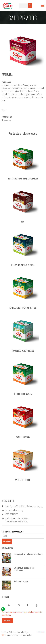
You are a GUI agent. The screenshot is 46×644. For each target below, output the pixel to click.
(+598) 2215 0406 (11, 514)
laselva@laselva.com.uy (14, 510)
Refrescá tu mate (21, 582)
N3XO (4, 635)
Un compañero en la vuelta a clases (28, 554)
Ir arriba (41, 632)
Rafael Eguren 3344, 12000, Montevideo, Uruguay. (24, 506)
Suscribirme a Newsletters (13, 532)
